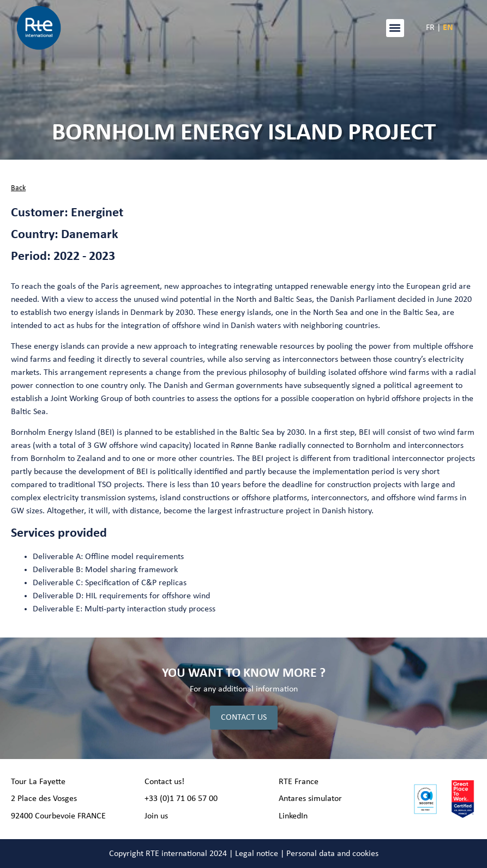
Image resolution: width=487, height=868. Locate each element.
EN (448, 28)
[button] (395, 28)
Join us (156, 816)
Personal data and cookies (332, 854)
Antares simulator (310, 799)
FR (430, 28)
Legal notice (257, 854)
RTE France (299, 782)
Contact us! (164, 782)
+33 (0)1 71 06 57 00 (181, 799)
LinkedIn (293, 816)
